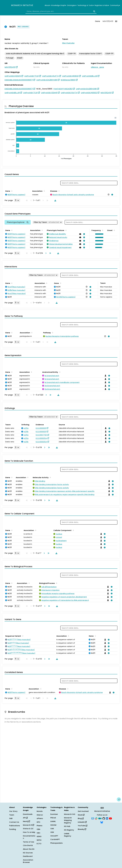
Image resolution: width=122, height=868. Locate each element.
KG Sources (28, 853)
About (47, 5)
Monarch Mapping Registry (68, 820)
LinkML (53, 821)
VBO (38, 833)
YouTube (83, 826)
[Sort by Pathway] (52, 332)
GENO (39, 836)
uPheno (40, 818)
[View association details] (112, 195)
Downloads (28, 814)
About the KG (29, 849)
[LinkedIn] (107, 818)
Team (12, 815)
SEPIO (39, 840)
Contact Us (14, 822)
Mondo (40, 811)
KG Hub (67, 826)
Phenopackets (56, 843)
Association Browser (28, 861)
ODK (52, 832)
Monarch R (29, 825)
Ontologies (72, 5)
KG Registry (69, 830)
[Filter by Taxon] (48, 222)
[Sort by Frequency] (102, 230)
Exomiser (54, 814)
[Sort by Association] (44, 191)
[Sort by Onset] (114, 230)
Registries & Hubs (102, 5)
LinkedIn (82, 822)
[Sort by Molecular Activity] (50, 477)
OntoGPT (54, 836)
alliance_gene (97, 67)
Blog (81, 818)
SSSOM (53, 825)
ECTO (39, 844)
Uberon (40, 815)
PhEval (53, 818)
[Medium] (100, 818)
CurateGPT (55, 839)
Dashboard (28, 856)
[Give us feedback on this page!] (119, 799)
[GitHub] (104, 818)
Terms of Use (29, 842)
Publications (15, 826)
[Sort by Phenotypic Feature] (66, 230)
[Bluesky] (102, 822)
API (25, 818)
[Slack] (96, 818)
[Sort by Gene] (11, 191)
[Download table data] (55, 200)
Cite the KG (28, 845)
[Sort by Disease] (59, 191)
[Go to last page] (50, 253)
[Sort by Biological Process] (56, 583)
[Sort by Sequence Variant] (22, 636)
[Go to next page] (45, 253)
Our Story (13, 811)
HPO (38, 822)
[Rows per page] (17, 200)
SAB (11, 818)
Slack (81, 815)
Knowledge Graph (59, 5)
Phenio (40, 826)
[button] (99, 234)
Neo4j (26, 821)
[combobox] (61, 11)
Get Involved (83, 811)
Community (115, 5)
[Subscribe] (93, 818)
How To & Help (29, 832)
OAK (52, 829)
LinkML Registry (68, 835)
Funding (13, 829)
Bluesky (82, 829)
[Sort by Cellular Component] (73, 530)
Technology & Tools (85, 5)
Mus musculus (68, 43)
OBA (38, 829)
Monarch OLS (70, 814)
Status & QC (28, 829)
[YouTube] (110, 818)
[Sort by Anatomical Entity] (59, 372)
